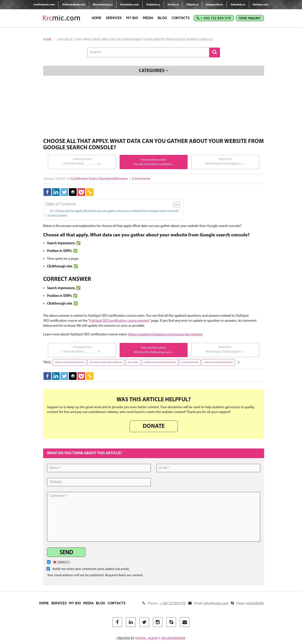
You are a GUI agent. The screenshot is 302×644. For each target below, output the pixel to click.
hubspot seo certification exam (218, 362)
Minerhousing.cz (103, 5)
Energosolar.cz (214, 5)
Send (66, 553)
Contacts (181, 18)
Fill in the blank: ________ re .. (82, 161)
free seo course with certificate (70, 362)
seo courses (133, 362)
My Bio (132, 18)
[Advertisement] (154, 107)
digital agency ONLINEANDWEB (160, 639)
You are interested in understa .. (154, 164)
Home (96, 18)
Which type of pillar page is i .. (225, 161)
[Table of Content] (177, 205)
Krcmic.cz (173, 5)
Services (114, 18)
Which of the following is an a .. (154, 352)
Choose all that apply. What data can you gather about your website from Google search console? (117, 211)
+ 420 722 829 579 (214, 18)
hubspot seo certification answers (160, 362)
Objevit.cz (192, 5)
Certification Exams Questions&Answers (99, 179)
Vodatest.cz (153, 5)
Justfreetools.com (44, 5)
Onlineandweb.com (74, 5)
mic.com (61, 18)
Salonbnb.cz (238, 5)
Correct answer (57, 216)
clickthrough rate (190, 362)
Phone (164, 603)
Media (148, 18)
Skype (247, 603)
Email (208, 603)
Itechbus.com (261, 5)
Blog (162, 18)
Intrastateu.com (130, 5)
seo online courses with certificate (106, 362)
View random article (154, 160)
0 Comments (141, 179)
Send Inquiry (250, 18)
